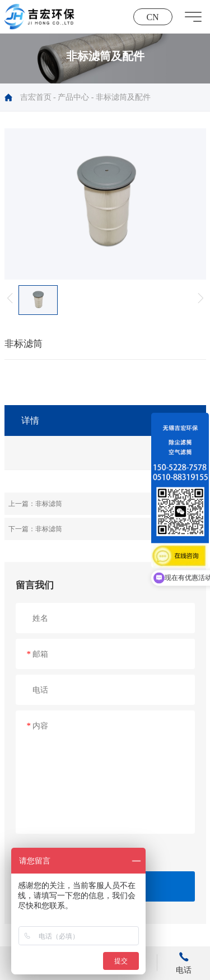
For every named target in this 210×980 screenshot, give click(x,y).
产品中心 (73, 97)
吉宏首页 (36, 97)
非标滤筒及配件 (123, 97)
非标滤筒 (49, 504)
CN (152, 17)
